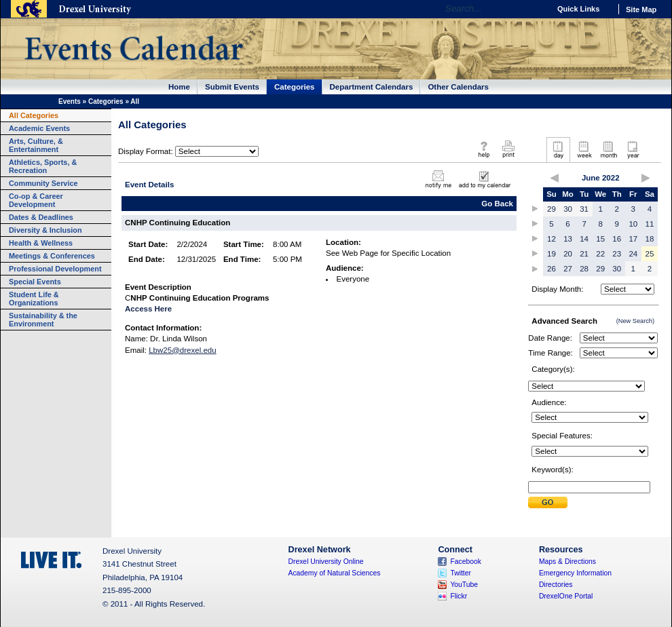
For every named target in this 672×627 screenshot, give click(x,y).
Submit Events (232, 87)
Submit (548, 502)
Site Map (641, 9)
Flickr (459, 596)
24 (633, 254)
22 (600, 254)
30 (568, 209)
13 (568, 239)
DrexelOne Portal (566, 596)
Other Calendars (458, 87)
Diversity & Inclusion (45, 230)
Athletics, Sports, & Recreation (43, 166)
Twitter (461, 573)
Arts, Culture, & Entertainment (36, 145)
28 (584, 269)
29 (552, 209)
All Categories (34, 115)
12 (552, 239)
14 (584, 239)
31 (584, 209)
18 (650, 239)
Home (179, 87)
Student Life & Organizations (34, 299)
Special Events (35, 282)
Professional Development (55, 269)
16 (617, 239)
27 (568, 269)
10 (633, 224)
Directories (556, 585)
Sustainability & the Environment (43, 320)
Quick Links (578, 9)
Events (70, 101)
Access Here (148, 309)
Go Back (497, 204)
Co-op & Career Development (36, 200)
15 (600, 239)
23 (617, 254)
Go (536, 9)
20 (568, 254)
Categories (295, 87)
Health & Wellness (41, 243)
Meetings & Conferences (52, 256)
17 (633, 239)
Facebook (466, 562)
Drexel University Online (326, 562)
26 (552, 269)
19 (552, 254)
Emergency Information (575, 573)
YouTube (464, 585)
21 (584, 254)
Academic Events (39, 128)
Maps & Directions (567, 562)
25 (650, 254)
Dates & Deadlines (41, 217)
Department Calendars (372, 87)
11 (650, 224)
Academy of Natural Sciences (335, 573)
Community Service (43, 183)
